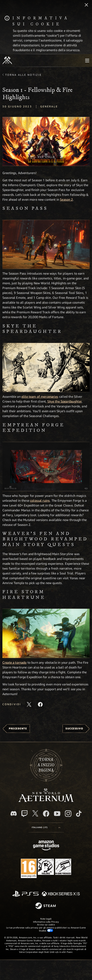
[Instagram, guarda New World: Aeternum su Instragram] (68, 814)
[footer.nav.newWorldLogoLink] (46, 801)
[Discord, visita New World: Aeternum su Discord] (14, 813)
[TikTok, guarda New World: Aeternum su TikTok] (79, 814)
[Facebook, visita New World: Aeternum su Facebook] (46, 814)
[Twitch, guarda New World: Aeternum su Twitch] (24, 814)
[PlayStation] (25, 894)
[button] (46, 142)
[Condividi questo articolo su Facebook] (40, 704)
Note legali (46, 919)
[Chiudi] (86, 5)
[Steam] (46, 906)
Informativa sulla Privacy (46, 922)
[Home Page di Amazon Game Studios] (46, 846)
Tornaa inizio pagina (46, 765)
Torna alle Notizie (23, 75)
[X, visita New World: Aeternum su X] (35, 813)
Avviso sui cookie (46, 924)
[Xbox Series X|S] (61, 894)
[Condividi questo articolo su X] (29, 704)
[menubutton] (87, 60)
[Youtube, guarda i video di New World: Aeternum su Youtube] (57, 814)
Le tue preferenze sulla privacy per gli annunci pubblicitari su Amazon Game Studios (46, 929)
